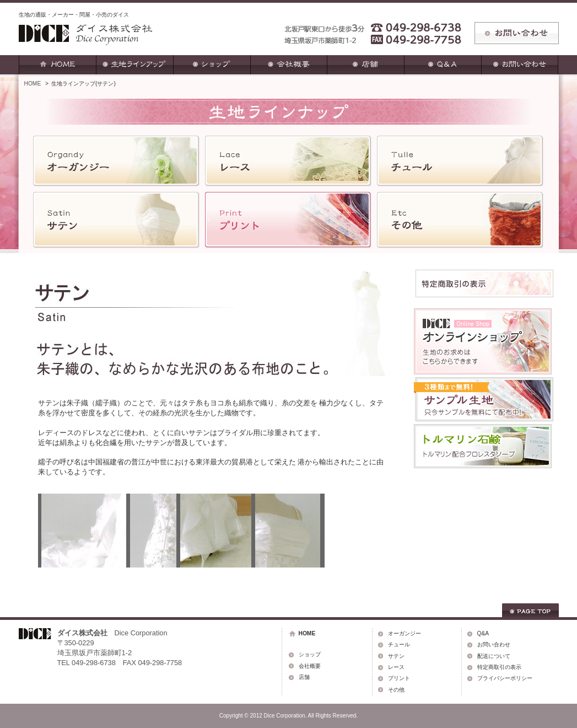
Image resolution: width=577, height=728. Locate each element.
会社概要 (310, 666)
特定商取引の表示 (499, 667)
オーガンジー (405, 633)
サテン (396, 656)
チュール (399, 644)
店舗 (304, 677)
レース (396, 667)
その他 (396, 690)
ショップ (310, 654)
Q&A (483, 633)
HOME (33, 84)
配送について (494, 656)
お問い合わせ (494, 644)
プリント (399, 678)
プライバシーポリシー (505, 678)
